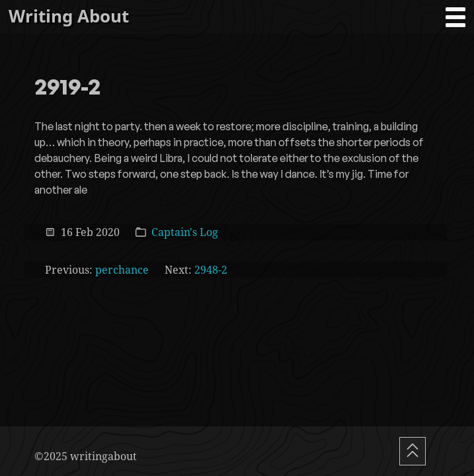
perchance (122, 270)
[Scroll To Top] (413, 451)
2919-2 (67, 88)
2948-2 (211, 270)
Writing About (69, 16)
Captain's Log (185, 232)
